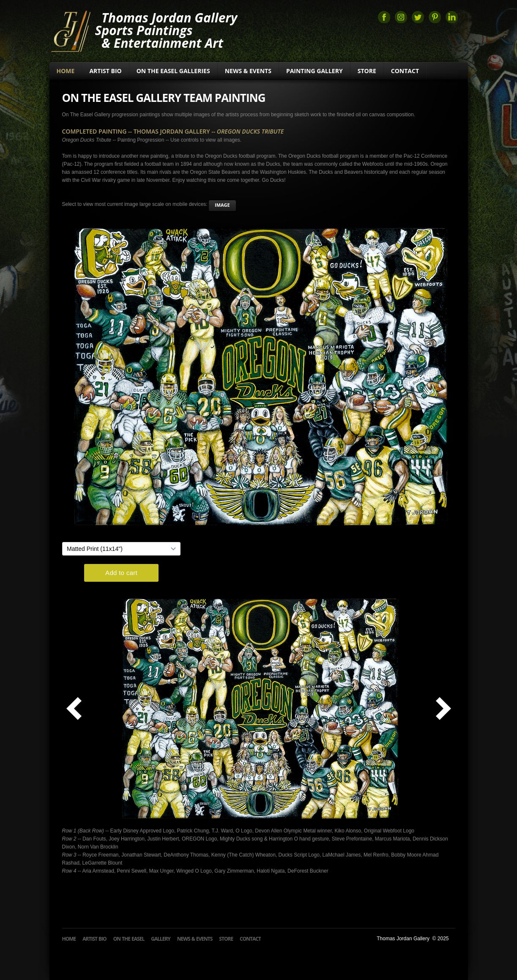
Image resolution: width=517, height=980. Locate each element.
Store (367, 71)
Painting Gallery (315, 71)
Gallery (161, 939)
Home (66, 71)
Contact (405, 71)
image (222, 205)
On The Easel (129, 939)
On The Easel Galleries (173, 71)
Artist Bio (105, 71)
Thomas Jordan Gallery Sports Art (70, 30)
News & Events (248, 71)
